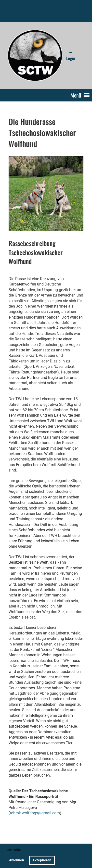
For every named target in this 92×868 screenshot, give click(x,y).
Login (71, 55)
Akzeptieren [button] (42, 860)
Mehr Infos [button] (14, 850)
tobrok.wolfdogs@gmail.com (35, 813)
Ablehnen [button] (17, 860)
